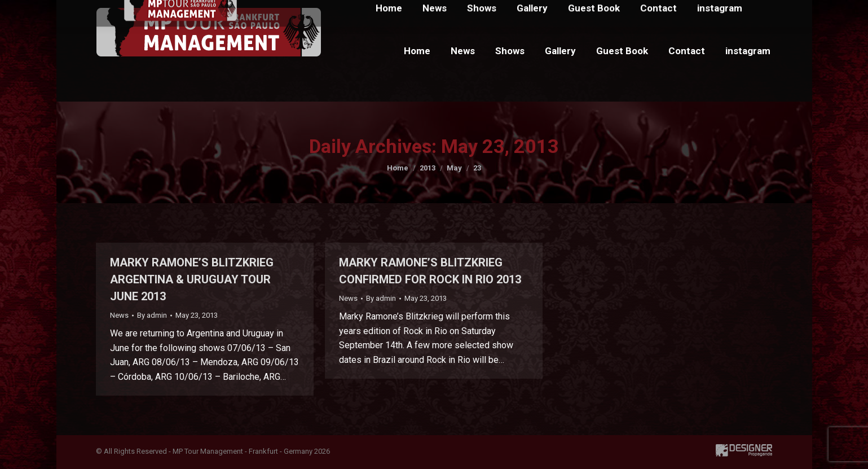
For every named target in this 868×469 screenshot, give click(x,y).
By (152, 315)
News (119, 315)
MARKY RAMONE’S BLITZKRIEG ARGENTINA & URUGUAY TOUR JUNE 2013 (192, 279)
